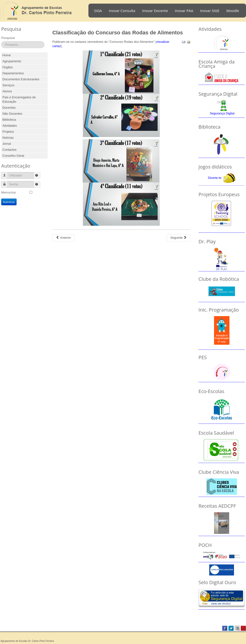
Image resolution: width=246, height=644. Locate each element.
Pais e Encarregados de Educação (19, 99)
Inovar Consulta (122, 11)
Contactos (9, 150)
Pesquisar (8, 38)
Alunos (7, 91)
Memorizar (9, 192)
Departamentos (13, 73)
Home (7, 55)
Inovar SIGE (210, 11)
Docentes (9, 108)
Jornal (7, 144)
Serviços (8, 85)
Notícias (8, 138)
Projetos (8, 132)
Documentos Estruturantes (21, 79)
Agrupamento (12, 61)
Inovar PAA (184, 11)
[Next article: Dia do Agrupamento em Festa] (179, 238)
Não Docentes (12, 114)
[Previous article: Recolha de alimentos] (63, 238)
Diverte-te (215, 178)
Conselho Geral (13, 156)
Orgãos (8, 67)
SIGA (98, 11)
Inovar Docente (155, 11)
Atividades (10, 126)
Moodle (233, 11)
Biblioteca (9, 120)
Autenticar (9, 202)
